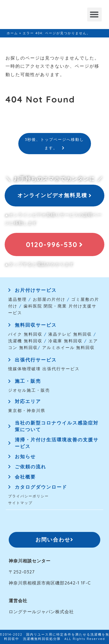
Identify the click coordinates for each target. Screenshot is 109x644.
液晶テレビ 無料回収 (70, 334)
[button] (94, 15)
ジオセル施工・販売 (29, 390)
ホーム (12, 33)
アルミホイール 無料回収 (69, 347)
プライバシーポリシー (28, 496)
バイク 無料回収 (25, 334)
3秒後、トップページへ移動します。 (55, 144)
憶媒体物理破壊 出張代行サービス (44, 369)
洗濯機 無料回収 (25, 341)
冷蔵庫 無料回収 (65, 341)
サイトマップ (20, 503)
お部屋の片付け (49, 299)
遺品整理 (17, 299)
